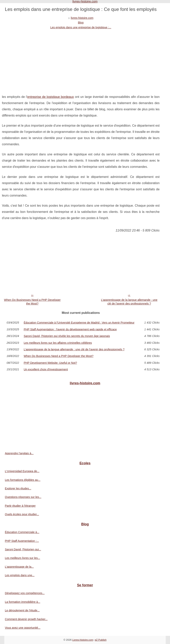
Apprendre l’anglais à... (19, 453)
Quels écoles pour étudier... (22, 514)
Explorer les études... (18, 488)
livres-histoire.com (82, 18)
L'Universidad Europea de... (22, 471)
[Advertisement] (81, 59)
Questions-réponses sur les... (23, 497)
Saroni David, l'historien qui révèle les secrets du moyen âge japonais (67, 336)
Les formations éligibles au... (23, 480)
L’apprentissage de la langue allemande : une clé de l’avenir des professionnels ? (129, 302)
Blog (81, 23)
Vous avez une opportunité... (23, 628)
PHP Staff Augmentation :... (22, 541)
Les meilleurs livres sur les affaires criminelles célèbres (58, 343)
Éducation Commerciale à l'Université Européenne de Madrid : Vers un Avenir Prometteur (79, 323)
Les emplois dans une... (20, 575)
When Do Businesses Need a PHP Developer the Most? (32, 302)
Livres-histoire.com (83, 640)
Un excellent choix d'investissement (46, 369)
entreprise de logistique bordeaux (51, 97)
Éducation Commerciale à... (22, 532)
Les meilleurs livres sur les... (22, 558)
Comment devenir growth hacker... (26, 619)
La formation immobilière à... (23, 602)
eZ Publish (100, 640)
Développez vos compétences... (25, 593)
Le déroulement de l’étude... (22, 610)
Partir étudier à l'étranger (20, 506)
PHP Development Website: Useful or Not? (50, 363)
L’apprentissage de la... (19, 567)
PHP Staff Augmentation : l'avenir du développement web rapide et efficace (70, 329)
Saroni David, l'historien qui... (23, 549)
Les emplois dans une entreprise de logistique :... (81, 27)
